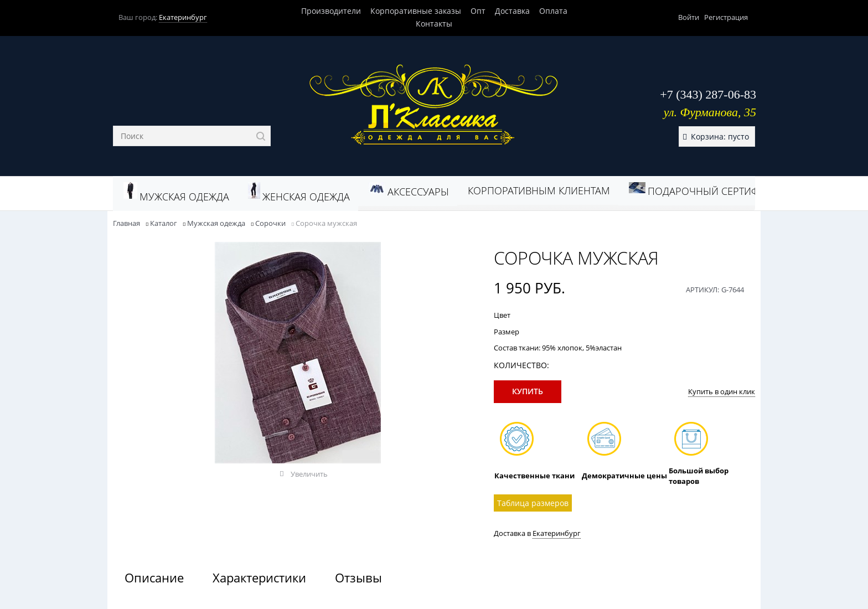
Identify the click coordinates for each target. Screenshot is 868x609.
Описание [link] (154, 577)
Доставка (512, 11)
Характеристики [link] (259, 577)
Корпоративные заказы (416, 11)
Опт (478, 11)
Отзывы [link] (358, 577)
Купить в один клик (722, 391)
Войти (689, 17)
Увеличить (309, 474)
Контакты (434, 24)
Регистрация (726, 17)
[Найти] (260, 136)
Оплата (553, 11)
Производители (331, 11)
